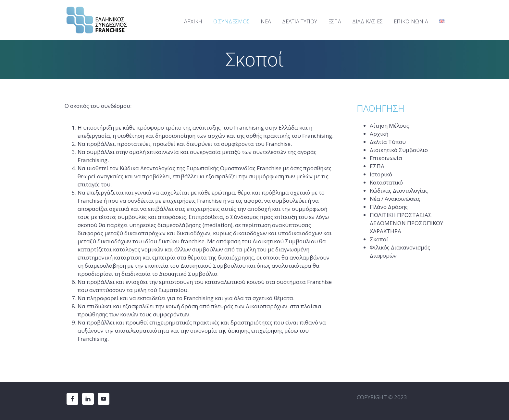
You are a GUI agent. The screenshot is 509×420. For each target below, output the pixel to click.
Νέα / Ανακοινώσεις (395, 199)
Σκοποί (379, 239)
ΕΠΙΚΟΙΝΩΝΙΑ (411, 21)
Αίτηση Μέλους (389, 126)
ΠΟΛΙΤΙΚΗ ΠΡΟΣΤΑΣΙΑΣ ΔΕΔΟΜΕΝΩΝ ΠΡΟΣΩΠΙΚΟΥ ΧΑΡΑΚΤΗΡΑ (406, 223)
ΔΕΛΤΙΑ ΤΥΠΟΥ (300, 21)
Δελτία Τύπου (388, 142)
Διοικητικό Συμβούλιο (399, 150)
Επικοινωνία (386, 158)
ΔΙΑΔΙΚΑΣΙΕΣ (367, 21)
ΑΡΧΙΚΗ (193, 21)
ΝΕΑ (266, 21)
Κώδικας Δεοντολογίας (399, 191)
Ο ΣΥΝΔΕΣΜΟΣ (231, 21)
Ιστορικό (381, 174)
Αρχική (379, 134)
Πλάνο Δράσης (389, 207)
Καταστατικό (386, 182)
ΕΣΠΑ (335, 21)
